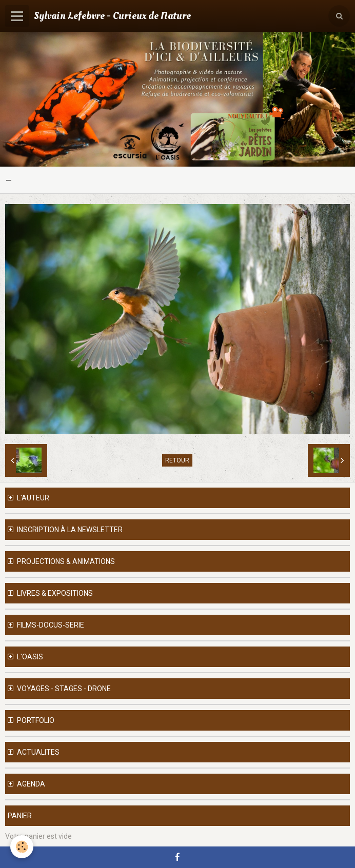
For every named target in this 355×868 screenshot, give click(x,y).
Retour (177, 460)
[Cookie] (22, 847)
